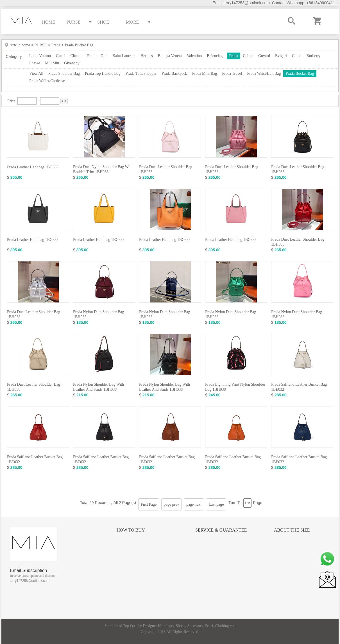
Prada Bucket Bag (79, 45)
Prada (56, 45)
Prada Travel (232, 74)
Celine (248, 56)
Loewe (35, 63)
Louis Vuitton (40, 56)
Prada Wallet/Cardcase (47, 81)
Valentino (194, 56)
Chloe (297, 56)
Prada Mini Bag (205, 74)
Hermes (147, 56)
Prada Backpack (174, 74)
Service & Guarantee (221, 530)
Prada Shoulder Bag (64, 74)
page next (194, 504)
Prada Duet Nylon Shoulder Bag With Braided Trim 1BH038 (103, 169)
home (26, 45)
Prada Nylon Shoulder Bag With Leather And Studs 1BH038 (98, 387)
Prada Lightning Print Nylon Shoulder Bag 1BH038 (235, 387)
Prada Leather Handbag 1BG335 (33, 167)
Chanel (76, 56)
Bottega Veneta (170, 56)
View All (36, 74)
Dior (104, 56)
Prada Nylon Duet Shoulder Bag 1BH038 (98, 314)
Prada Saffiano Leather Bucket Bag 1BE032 (299, 387)
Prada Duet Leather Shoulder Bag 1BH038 (166, 169)
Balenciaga (216, 56)
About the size (292, 530)
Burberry (313, 56)
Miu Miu (52, 63)
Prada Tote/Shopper (141, 74)
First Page (149, 504)
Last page (216, 504)
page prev (172, 504)
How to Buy (131, 530)
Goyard (264, 56)
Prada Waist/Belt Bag (264, 74)
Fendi (91, 56)
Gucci (61, 56)
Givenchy (72, 63)
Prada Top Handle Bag (103, 74)
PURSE (41, 45)
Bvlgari (281, 56)
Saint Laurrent (124, 56)
